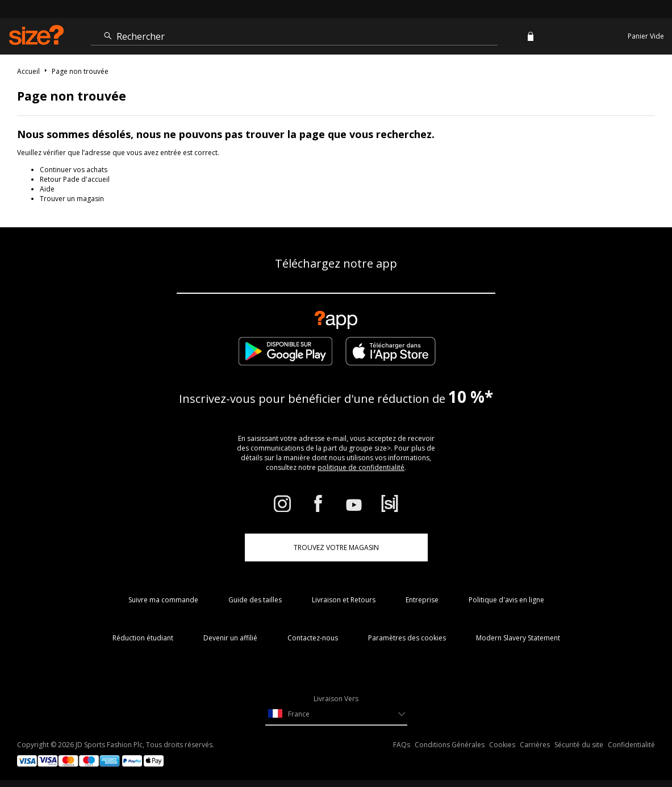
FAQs (402, 745)
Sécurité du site (579, 745)
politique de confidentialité (361, 467)
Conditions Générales (450, 745)
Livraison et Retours (344, 600)
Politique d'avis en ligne (506, 600)
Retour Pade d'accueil (75, 179)
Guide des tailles (255, 600)
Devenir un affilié (230, 638)
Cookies (502, 745)
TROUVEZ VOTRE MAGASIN (336, 547)
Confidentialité (631, 745)
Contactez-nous (313, 638)
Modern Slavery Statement (518, 638)
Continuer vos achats (74, 170)
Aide (47, 189)
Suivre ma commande (163, 600)
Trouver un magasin (72, 199)
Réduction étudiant (143, 638)
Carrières (535, 745)
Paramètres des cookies (407, 638)
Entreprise (422, 600)
